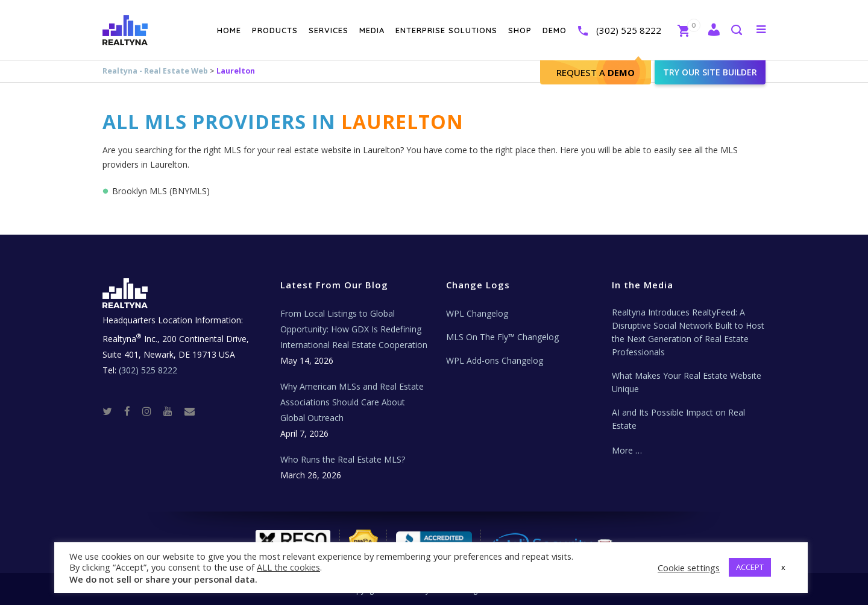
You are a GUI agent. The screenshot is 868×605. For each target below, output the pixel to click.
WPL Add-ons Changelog (495, 360)
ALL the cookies (288, 567)
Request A (596, 72)
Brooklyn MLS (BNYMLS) (161, 191)
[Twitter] (112, 410)
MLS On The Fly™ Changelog (502, 337)
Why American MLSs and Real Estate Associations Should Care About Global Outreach (352, 402)
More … (627, 450)
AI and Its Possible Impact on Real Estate (678, 419)
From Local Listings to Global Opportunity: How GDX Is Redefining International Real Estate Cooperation (354, 329)
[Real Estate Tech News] (190, 410)
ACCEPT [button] (750, 567)
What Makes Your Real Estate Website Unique (687, 382)
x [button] (783, 567)
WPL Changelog (477, 313)
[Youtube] (173, 410)
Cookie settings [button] (689, 568)
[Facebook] (132, 410)
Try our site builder (710, 72)
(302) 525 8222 (629, 30)
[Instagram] (152, 410)
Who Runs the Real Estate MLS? (343, 459)
